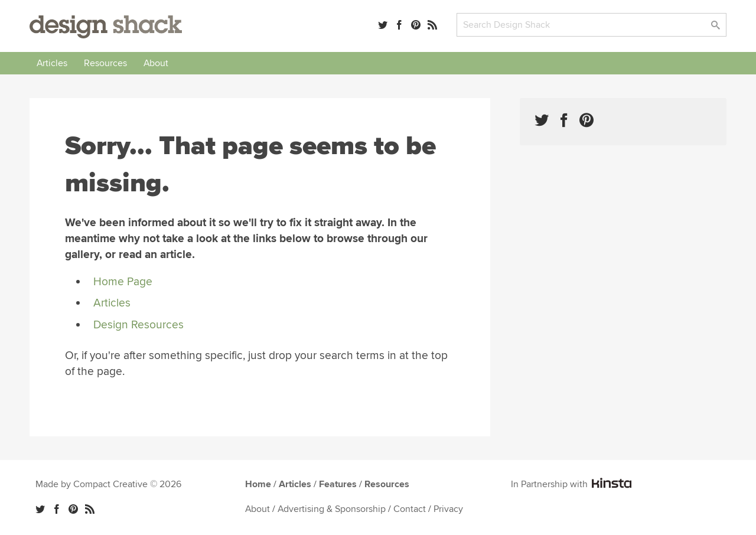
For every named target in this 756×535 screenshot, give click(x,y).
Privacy (448, 509)
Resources (105, 63)
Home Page (123, 282)
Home (258, 484)
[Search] (592, 25)
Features (338, 484)
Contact (410, 509)
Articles (52, 63)
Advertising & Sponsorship (332, 509)
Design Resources (139, 325)
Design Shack (106, 27)
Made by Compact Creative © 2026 (108, 484)
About (156, 63)
